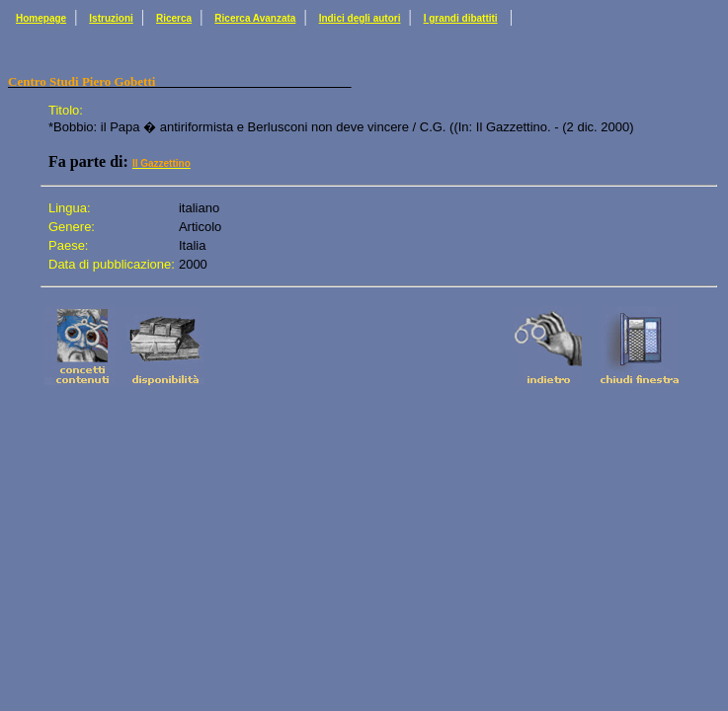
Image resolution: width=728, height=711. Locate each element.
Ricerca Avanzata (255, 18)
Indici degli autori (360, 18)
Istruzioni (111, 18)
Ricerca (174, 18)
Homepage (41, 18)
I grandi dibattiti (461, 18)
